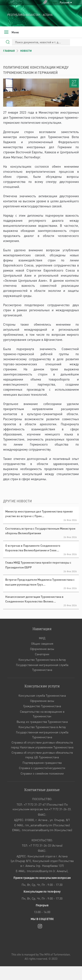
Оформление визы (42, 649)
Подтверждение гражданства (42, 763)
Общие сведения (42, 643)
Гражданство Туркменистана (42, 706)
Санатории (42, 654)
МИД (42, 638)
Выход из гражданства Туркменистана (42, 722)
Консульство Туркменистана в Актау (42, 659)
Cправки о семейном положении (42, 773)
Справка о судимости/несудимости (42, 768)
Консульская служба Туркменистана (42, 695)
